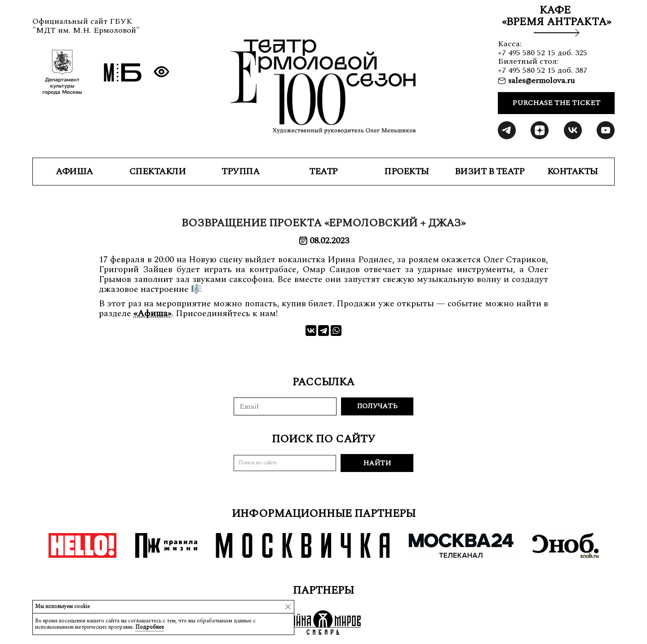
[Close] (288, 607)
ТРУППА (240, 172)
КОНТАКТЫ (573, 172)
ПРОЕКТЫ (407, 172)
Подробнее (150, 627)
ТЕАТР (323, 172)
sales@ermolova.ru (540, 81)
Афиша (74, 172)
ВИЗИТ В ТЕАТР (490, 172)
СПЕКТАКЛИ (158, 172)
